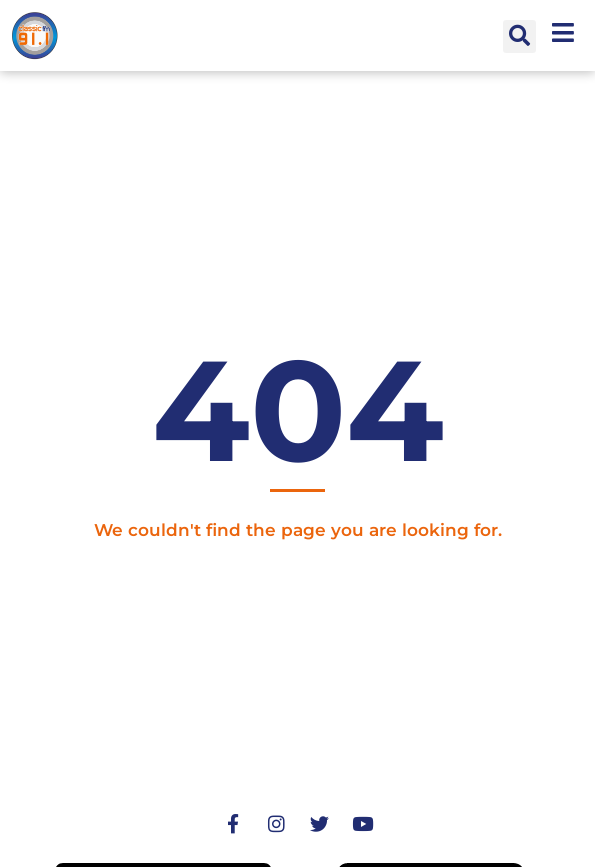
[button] (519, 36)
